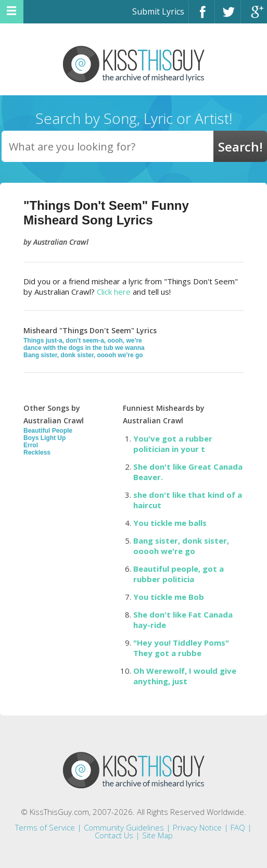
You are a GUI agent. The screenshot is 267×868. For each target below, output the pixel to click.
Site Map (157, 835)
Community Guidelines (124, 827)
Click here (114, 292)
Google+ (254, 16)
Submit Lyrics (158, 11)
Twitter (228, 16)
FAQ (238, 827)
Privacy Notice (197, 827)
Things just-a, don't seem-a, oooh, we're (83, 341)
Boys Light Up (44, 438)
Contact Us (114, 835)
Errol (31, 445)
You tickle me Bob (169, 597)
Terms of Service (45, 827)
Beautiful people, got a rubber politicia (179, 574)
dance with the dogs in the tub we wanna (84, 348)
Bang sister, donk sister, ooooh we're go (83, 355)
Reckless (37, 452)
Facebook (202, 16)
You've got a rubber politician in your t (173, 444)
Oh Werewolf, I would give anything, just (185, 676)
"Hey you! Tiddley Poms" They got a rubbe (181, 648)
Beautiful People (48, 431)
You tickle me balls (170, 523)
